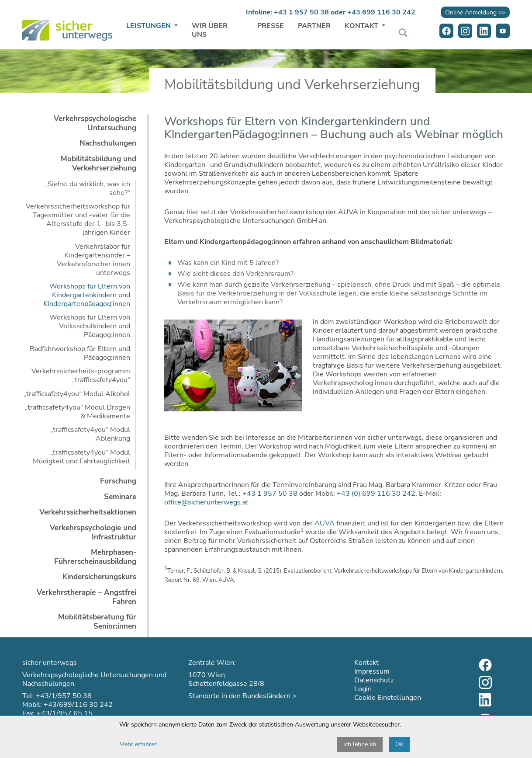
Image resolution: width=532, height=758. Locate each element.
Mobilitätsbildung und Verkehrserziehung (98, 163)
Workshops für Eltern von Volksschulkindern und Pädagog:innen (90, 326)
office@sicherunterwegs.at (206, 502)
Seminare (120, 497)
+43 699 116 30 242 (381, 12)
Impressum (372, 671)
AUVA (325, 523)
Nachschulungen (108, 143)
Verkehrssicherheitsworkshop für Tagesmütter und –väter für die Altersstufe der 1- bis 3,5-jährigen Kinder (78, 219)
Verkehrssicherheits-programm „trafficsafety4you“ (81, 376)
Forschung (118, 481)
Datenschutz (374, 680)
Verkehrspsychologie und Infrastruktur (93, 532)
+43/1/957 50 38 (64, 696)
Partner (314, 26)
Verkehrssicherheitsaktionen (88, 512)
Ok (399, 744)
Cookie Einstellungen (388, 698)
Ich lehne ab (360, 744)
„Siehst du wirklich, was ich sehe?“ (88, 188)
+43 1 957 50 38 (301, 12)
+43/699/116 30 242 (78, 705)
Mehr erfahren (138, 744)
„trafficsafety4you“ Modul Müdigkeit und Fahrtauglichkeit (81, 457)
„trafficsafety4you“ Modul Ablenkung (90, 434)
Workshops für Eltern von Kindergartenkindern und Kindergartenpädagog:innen (87, 295)
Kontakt (362, 26)
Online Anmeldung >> (475, 12)
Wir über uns (210, 30)
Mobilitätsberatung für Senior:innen (97, 622)
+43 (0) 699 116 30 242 (376, 494)
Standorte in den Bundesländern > (242, 696)
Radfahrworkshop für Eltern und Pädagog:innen (80, 353)
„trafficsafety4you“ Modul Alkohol (77, 394)
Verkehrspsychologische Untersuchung (95, 123)
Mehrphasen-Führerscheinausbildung (95, 557)
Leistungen (149, 26)
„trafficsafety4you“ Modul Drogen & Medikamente (78, 412)
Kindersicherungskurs (99, 577)
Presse (271, 26)
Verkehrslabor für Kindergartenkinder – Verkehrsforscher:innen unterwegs (93, 260)
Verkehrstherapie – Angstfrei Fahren (86, 597)
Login (363, 689)
